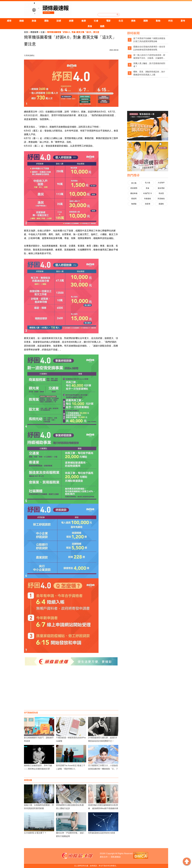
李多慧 (161, 193)
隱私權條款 (116, 857)
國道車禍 (134, 193)
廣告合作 (104, 857)
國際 (146, 21)
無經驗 (134, 204)
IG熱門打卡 (148, 193)
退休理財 (161, 188)
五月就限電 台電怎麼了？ (35, 833)
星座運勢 (134, 188)
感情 (9, 21)
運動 (46, 21)
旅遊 (34, 21)
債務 (133, 21)
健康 (84, 21)
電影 (108, 21)
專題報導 (34, 32)
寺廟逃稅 (148, 199)
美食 (90, 26)
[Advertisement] (71, 690)
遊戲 (102, 26)
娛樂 (71, 21)
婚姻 (21, 21)
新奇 (183, 21)
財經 (59, 21)
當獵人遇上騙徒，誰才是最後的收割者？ (149, 65)
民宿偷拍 (161, 199)
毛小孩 (148, 183)
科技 (171, 21)
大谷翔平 (161, 183)
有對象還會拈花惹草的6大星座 (102, 833)
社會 (96, 21)
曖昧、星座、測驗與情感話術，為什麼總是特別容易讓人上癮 (149, 73)
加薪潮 (148, 204)
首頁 (26, 32)
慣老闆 (134, 199)
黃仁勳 (134, 183)
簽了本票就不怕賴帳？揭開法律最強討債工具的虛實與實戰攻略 (149, 40)
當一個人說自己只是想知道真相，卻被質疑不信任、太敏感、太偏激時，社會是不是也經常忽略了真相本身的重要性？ (149, 57)
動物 (158, 21)
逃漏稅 (161, 204)
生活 (121, 21)
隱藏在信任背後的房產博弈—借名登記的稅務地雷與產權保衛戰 (149, 48)
